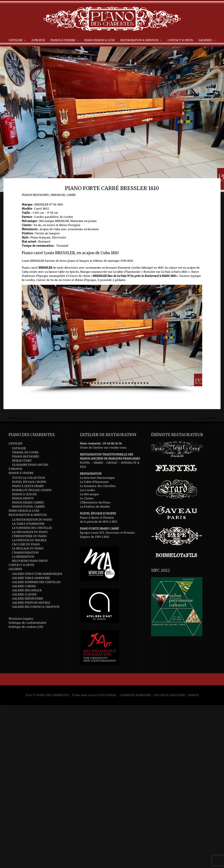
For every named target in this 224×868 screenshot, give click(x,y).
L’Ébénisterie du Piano (95, 502)
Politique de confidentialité (27, 623)
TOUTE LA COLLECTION (29, 478)
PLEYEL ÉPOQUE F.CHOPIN (98, 513)
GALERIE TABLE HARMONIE (31, 578)
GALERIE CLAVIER (24, 594)
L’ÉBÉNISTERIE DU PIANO (29, 536)
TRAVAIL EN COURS (25, 452)
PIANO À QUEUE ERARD (28, 486)
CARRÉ (71, 195)
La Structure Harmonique (97, 478)
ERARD (98, 463)
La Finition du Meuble (95, 507)
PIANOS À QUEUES (24, 494)
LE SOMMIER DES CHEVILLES (32, 528)
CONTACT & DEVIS (21, 565)
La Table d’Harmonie (94, 482)
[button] (27, 336)
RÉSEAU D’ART (22, 461)
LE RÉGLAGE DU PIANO (28, 548)
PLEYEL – (87, 463)
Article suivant (208, 418)
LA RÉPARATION (23, 557)
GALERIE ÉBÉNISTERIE (28, 599)
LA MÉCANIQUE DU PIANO (30, 532)
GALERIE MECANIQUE (27, 590)
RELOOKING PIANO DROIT (30, 561)
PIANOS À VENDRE (21, 473)
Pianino (109, 518)
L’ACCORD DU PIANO (26, 544)
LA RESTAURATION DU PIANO (32, 520)
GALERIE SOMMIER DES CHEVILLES (36, 582)
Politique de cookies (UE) (26, 627)
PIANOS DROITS (23, 498)
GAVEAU (112, 463)
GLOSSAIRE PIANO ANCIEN (30, 465)
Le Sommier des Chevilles (98, 486)
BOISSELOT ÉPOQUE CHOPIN (32, 490)
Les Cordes (87, 490)
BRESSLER (58, 195)
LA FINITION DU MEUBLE (29, 540)
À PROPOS (15, 469)
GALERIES (15, 569)
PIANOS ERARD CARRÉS (28, 502)
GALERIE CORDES (24, 586)
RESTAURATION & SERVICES (28, 515)
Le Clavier (87, 498)
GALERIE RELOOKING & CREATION (36, 607)
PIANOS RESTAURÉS (35, 195)
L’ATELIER (15, 443)
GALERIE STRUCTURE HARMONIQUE (37, 574)
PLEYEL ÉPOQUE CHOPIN (29, 482)
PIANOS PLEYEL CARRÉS (28, 507)
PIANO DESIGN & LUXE (24, 511)
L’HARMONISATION (25, 553)
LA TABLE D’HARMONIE (28, 524)
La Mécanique (89, 494)
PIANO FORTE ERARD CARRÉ (99, 529)
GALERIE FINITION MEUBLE (31, 603)
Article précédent (18, 418)
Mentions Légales (21, 619)
